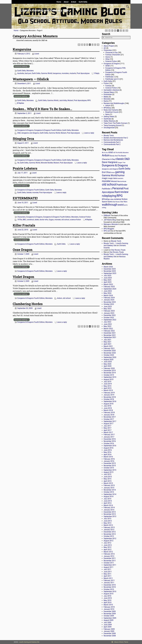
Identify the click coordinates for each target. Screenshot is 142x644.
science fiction (75, 220)
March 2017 (108, 432)
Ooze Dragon (23, 250)
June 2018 (108, 408)
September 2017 (110, 421)
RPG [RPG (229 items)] (120, 196)
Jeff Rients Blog (110, 220)
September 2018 (110, 401)
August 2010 (108, 594)
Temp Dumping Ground (113, 125)
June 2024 (108, 291)
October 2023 (109, 304)
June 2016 (108, 450)
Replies (21, 103)
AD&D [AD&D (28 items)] (111, 152)
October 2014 (109, 492)
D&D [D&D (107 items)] (127, 159)
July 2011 (107, 569)
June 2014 (108, 501)
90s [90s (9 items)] (107, 153)
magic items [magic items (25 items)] (113, 178)
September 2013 (110, 516)
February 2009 (109, 629)
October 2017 (109, 419)
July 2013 (107, 519)
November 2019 (110, 373)
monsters (65, 73)
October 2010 (109, 589)
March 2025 (108, 284)
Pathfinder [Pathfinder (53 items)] (122, 185)
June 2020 (108, 362)
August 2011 (108, 567)
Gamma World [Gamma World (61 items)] (109, 175)
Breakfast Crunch (112, 112)
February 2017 (109, 435)
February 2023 (109, 311)
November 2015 (110, 466)
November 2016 (110, 441)
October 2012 (109, 536)
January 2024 (109, 300)
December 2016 (110, 439)
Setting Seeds (109, 117)
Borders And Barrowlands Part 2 (116, 138)
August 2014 (108, 496)
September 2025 (110, 273)
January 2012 (109, 556)
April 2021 (108, 344)
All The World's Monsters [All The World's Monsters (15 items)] (121, 153)
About (66, 2)
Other (107, 59)
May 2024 (107, 293)
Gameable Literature (111, 90)
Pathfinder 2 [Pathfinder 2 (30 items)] (107, 189)
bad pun (28, 73)
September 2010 (110, 591)
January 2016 (109, 461)
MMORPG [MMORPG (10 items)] (121, 179)
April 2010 (108, 603)
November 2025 (110, 271)
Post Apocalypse (83, 73)
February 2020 (109, 368)
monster (35, 193)
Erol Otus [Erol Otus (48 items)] (106, 172)
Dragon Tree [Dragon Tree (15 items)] (122, 162)
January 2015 (109, 488)
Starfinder (107, 119)
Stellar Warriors (109, 121)
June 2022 (108, 324)
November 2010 (110, 587)
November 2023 (110, 302)
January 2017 (109, 437)
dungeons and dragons (30, 133)
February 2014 (109, 508)
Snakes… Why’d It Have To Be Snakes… (42, 109)
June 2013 (108, 521)
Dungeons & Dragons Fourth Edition (48, 130)
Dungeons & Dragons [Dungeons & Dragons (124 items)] (115, 165)
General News (109, 92)
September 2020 (110, 357)
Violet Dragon (23, 277)
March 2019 (108, 390)
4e (18, 163)
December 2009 (110, 611)
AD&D (108, 66)
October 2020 (109, 355)
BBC (24, 220)
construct (30, 220)
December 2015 (110, 463)
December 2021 (110, 333)
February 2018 (109, 412)
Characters (21, 217)
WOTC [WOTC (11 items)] (126, 205)
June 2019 (108, 384)
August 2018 (108, 404)
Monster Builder (47, 163)
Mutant (70, 100)
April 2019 (108, 388)
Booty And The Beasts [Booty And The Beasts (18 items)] (118, 156)
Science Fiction (85, 217)
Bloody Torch (109, 136)
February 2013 (109, 527)
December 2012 (110, 532)
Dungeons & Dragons (25, 130)
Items (107, 114)
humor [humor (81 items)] (121, 175)
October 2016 (109, 443)
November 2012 (110, 534)
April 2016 (108, 455)
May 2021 (107, 342)
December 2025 (110, 269)
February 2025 (109, 287)
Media (106, 97)
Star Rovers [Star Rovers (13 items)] (116, 202)
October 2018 (109, 399)
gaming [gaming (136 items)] (120, 172)
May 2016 (107, 452)
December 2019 (110, 371)
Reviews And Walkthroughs (114, 103)
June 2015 (108, 477)
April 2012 (108, 550)
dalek (37, 220)
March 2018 (108, 410)
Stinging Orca (23, 139)
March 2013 (108, 525)
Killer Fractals (24, 225)
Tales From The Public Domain (115, 123)
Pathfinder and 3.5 (112, 79)
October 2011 (109, 563)
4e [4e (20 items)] (103, 152)
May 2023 (107, 309)
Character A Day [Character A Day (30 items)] (108, 159)
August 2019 (108, 379)
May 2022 (107, 326)
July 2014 (107, 499)
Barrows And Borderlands (113, 140)
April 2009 (108, 627)
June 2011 (108, 572)
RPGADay (107, 108)
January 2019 (109, 395)
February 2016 (109, 459)
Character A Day (112, 53)
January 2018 (109, 415)
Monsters (30, 71)
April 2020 (108, 366)
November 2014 (110, 490)
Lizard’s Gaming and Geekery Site (45, 10)
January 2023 (109, 313)
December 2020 (110, 351)
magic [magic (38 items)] (105, 178)
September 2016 (110, 446)
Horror (108, 57)
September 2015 (110, 470)
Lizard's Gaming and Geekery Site (29, 642)
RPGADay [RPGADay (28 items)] (106, 199)
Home (59, 2)
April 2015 (108, 481)
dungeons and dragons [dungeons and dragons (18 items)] (110, 169)
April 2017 (108, 430)
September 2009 (110, 618)
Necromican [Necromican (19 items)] (122, 181)
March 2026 (108, 267)
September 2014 (110, 494)
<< (106, 31)
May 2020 (107, 364)
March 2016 (108, 457)
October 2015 (109, 468)
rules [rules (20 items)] (112, 199)
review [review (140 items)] (124, 192)
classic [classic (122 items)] (120, 159)
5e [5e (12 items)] (105, 153)
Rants (106, 101)
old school (65, 220)
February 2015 (109, 485)
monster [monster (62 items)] (106, 181)
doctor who (44, 220)
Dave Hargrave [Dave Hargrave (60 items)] (110, 162)
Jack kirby (63, 100)
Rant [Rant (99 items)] (117, 192)
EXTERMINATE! (25, 198)
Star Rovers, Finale (118, 250)
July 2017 (107, 426)
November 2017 (110, 417)
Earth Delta (83, 2)
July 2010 (107, 596)
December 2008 (110, 633)
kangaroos (57, 73)
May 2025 (107, 280)
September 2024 (110, 289)
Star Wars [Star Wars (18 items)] (124, 202)
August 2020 (108, 359)
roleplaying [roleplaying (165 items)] (109, 196)
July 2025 (107, 276)
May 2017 (107, 428)
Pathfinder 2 (110, 77)
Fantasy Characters (113, 55)
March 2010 (108, 605)
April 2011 (108, 576)
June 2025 (108, 278)
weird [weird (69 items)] (121, 205)
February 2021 (109, 348)
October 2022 (109, 318)
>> (127, 31)
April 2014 (108, 503)
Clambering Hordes (28, 304)
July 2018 (107, 406)
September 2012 (110, 539)
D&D (19, 133)
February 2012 (109, 554)
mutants (73, 73)
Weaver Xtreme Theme (121, 642)
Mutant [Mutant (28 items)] (114, 181)
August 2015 (108, 472)
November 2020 (110, 353)
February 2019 (109, 393)
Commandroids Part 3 (112, 142)
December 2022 (110, 315)
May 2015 (107, 479)
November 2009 (110, 614)
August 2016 (108, 448)
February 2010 (109, 607)
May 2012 (107, 547)
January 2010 (109, 609)
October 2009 (109, 616)
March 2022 (108, 329)
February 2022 (109, 331)
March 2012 (108, 552)
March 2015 (108, 483)
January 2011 (109, 583)
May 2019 (107, 386)
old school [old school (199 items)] (109, 184)
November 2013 (110, 514)
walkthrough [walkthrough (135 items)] (110, 205)
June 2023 (108, 307)
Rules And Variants (111, 110)
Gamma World (47, 73)
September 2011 (110, 565)
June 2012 (108, 545)
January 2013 (109, 530)
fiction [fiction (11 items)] (113, 173)
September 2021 (110, 337)
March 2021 (108, 346)
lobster (29, 193)
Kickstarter (108, 94)
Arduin (74, 2)
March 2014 (108, 505)
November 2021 (110, 335)
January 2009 (109, 631)
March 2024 (108, 295)
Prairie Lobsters (25, 168)
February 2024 (109, 298)
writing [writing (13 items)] (104, 208)
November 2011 (110, 561)
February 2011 (109, 580)
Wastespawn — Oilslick (31, 79)
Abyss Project (109, 46)
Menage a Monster (111, 224)
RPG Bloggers (109, 229)
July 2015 (107, 474)
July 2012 (107, 543)
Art (105, 48)
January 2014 (109, 510)
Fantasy (108, 86)
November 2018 (110, 397)
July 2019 (107, 382)
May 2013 (107, 523)
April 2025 (108, 282)
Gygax (51, 220)
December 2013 (110, 512)
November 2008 (110, 636)
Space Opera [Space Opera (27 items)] (107, 202)
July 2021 (107, 340)
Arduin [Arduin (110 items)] (106, 155)
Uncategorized (109, 128)
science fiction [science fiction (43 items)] (121, 199)
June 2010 (108, 598)
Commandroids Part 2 (112, 144)
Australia (21, 73)
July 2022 (107, 322)
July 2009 (107, 622)
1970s (20, 220)
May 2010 (107, 600)
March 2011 (108, 578)
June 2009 (108, 625)
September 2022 (110, 320)
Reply (97, 73)
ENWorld (107, 215)
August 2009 (108, 620)
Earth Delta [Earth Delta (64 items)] (124, 169)
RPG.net (107, 231)
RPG (89, 100)
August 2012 (108, 541)
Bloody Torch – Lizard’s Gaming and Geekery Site (116, 244)
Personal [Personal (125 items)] (118, 188)
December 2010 (110, 585)
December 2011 (110, 558)
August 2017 (108, 424)
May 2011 (107, 574)
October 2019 (109, 375)
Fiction (106, 83)
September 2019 (110, 377)
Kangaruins (22, 49)
